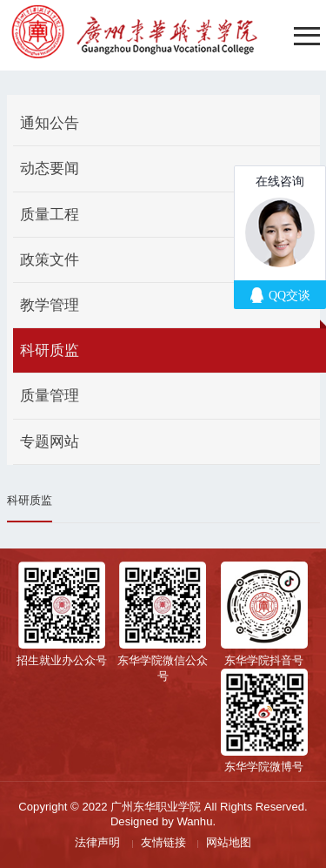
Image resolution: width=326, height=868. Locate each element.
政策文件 (50, 260)
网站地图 (229, 842)
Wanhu (194, 821)
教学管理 (50, 305)
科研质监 (50, 350)
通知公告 (50, 123)
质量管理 (50, 396)
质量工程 (50, 215)
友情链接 (163, 842)
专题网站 (50, 442)
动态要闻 (50, 168)
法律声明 (97, 842)
